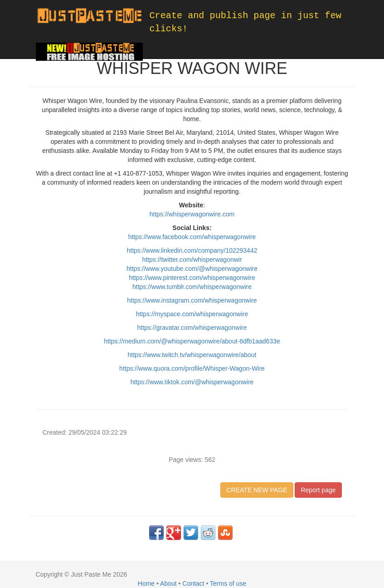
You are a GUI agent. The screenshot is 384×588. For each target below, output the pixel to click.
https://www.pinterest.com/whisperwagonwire (192, 278)
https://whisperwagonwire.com (192, 214)
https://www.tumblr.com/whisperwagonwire (192, 287)
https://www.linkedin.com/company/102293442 (192, 250)
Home (146, 583)
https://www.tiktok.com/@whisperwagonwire (192, 382)
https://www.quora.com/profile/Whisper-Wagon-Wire (192, 368)
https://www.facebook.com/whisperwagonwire (192, 237)
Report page (318, 490)
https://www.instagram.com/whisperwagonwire (192, 300)
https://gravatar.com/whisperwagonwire (192, 328)
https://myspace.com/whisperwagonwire (192, 314)
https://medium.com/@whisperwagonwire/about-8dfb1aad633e (192, 341)
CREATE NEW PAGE (257, 490)
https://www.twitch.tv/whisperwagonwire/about (192, 355)
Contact (193, 583)
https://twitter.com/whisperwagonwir (192, 260)
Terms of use (228, 583)
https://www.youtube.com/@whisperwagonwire (192, 269)
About (168, 583)
